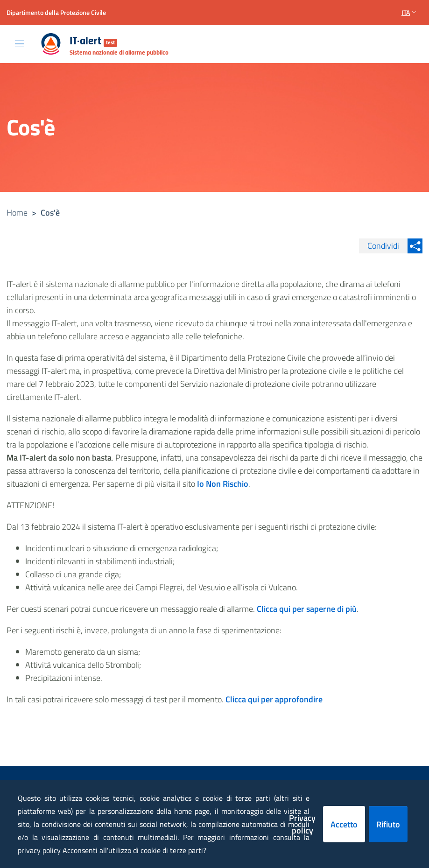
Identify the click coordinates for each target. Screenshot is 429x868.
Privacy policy (302, 824)
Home (17, 213)
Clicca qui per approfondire (274, 699)
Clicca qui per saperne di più (307, 609)
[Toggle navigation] (20, 44)
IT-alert (93, 42)
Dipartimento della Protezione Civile (56, 12)
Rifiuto (388, 824)
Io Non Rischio (223, 484)
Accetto (344, 824)
